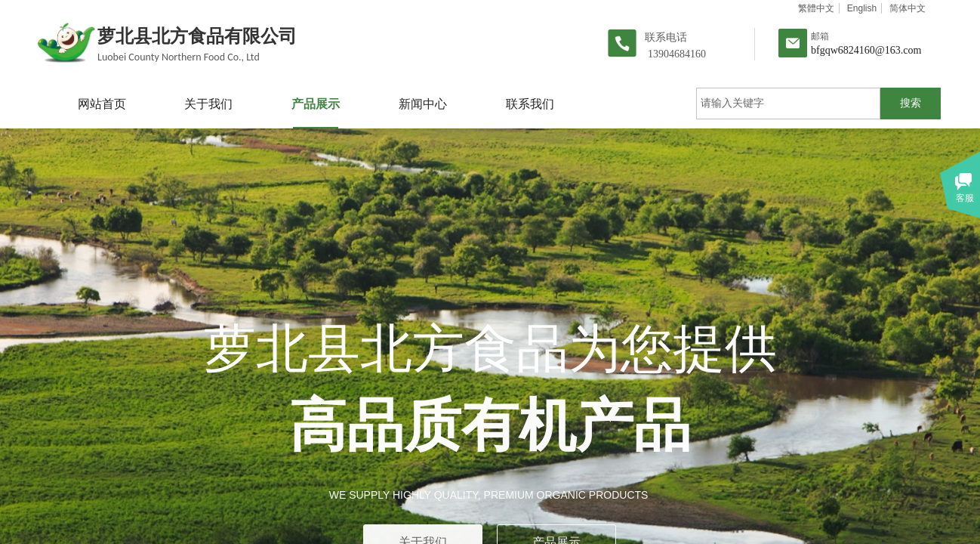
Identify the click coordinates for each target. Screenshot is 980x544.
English (862, 8)
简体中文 (908, 8)
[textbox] (788, 104)
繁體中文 (816, 8)
